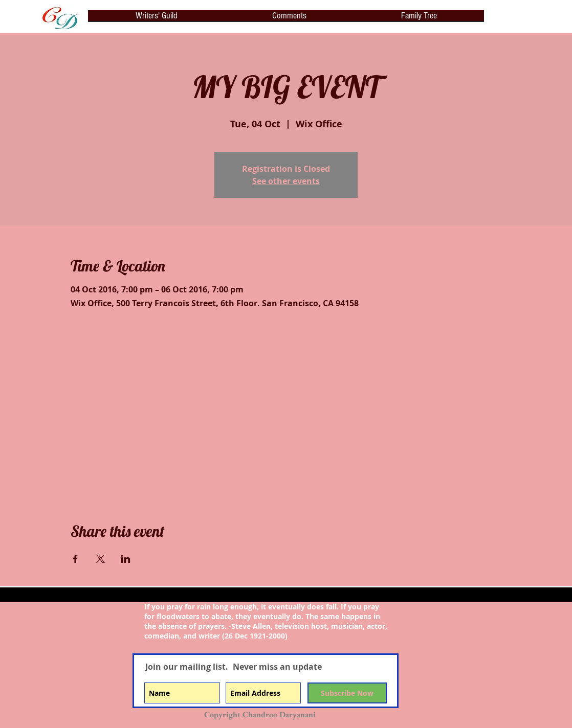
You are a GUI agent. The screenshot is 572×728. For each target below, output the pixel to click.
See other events (286, 181)
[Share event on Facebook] (75, 559)
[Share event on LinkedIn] (126, 559)
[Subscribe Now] (347, 693)
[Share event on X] (101, 559)
